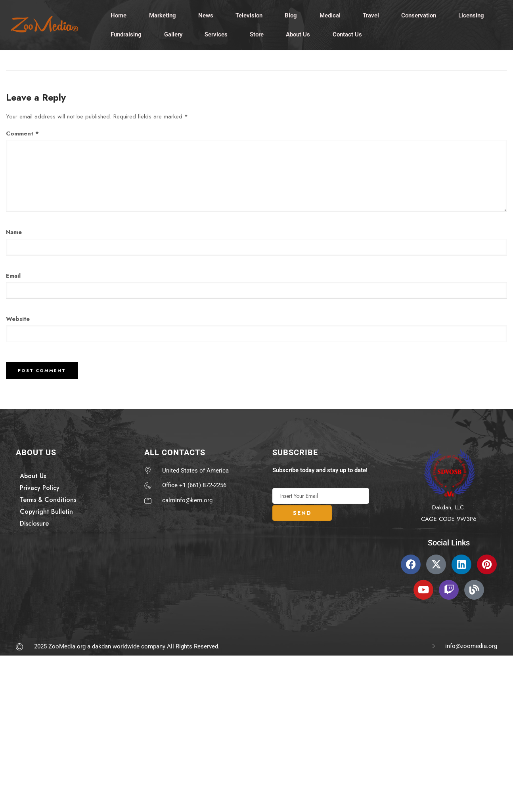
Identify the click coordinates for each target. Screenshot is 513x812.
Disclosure (34, 524)
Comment (22, 134)
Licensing (474, 15)
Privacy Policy (40, 488)
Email (13, 276)
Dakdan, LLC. (449, 508)
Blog (292, 15)
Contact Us (349, 35)
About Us (300, 35)
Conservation (421, 15)
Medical (332, 15)
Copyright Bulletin (46, 512)
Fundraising (126, 35)
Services (217, 35)
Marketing (163, 15)
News (207, 15)
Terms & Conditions (48, 500)
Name (14, 233)
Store (258, 35)
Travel (373, 15)
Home (119, 15)
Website (18, 320)
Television (250, 15)
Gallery (174, 35)
